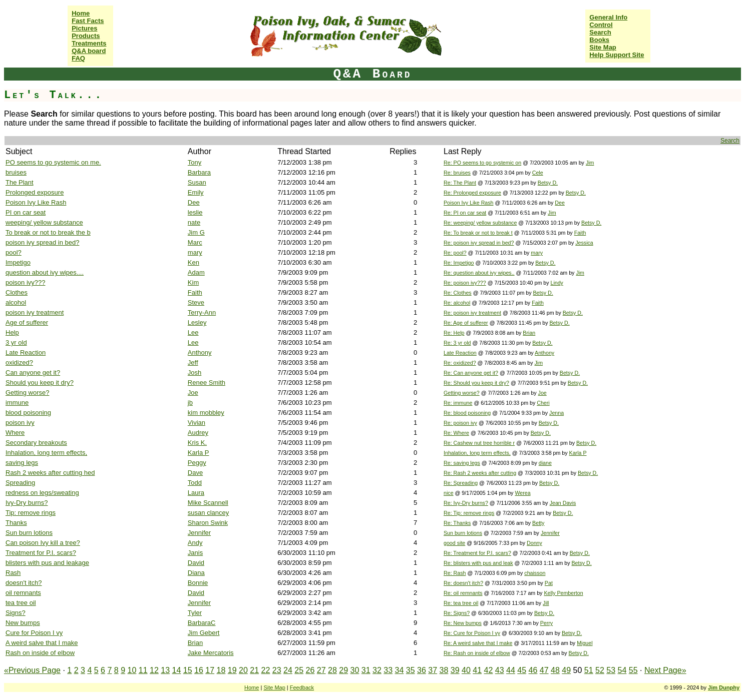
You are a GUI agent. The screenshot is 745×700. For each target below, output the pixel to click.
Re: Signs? (457, 613)
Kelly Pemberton (563, 593)
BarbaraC (202, 623)
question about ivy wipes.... (45, 272)
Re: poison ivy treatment (472, 313)
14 (177, 670)
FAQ (78, 58)
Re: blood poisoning (467, 413)
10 (132, 670)
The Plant (20, 182)
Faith (580, 233)
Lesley (197, 322)
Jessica (584, 243)
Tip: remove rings (31, 513)
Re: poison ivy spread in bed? (479, 243)
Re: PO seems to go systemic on (482, 163)
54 (622, 670)
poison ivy (20, 423)
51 (589, 670)
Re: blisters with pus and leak (478, 563)
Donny (534, 543)
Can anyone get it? (33, 373)
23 (277, 670)
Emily (196, 192)
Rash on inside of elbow (40, 653)
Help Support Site (617, 55)
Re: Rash (455, 573)
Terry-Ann (202, 312)
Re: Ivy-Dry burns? (466, 503)
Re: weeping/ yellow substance (480, 223)
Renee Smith (207, 383)
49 (566, 670)
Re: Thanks (457, 523)
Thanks (16, 523)
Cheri (543, 403)
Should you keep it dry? (40, 383)
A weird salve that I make (42, 643)
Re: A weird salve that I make (478, 643)
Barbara (199, 172)
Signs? (16, 613)
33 (388, 670)
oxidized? (19, 363)
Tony (195, 162)
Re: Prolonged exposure (472, 193)
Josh (195, 373)
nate (194, 222)
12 (154, 670)
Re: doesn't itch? (463, 583)
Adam (196, 272)
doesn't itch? (24, 583)
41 (477, 670)
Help (12, 332)
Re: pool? (455, 253)
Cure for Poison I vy (34, 633)
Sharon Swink (208, 523)
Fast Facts (88, 21)
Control (601, 25)
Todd (195, 483)
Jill (546, 603)
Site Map (603, 47)
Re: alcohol (457, 303)
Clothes (17, 292)
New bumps (23, 623)
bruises (16, 172)
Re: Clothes (458, 293)
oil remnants (23, 593)
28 (332, 670)
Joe (193, 393)
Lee (193, 332)
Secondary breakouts (36, 443)
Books (599, 40)
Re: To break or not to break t (478, 233)
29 (343, 670)
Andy (195, 543)
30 (355, 670)
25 (299, 670)
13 (165, 670)
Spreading (20, 483)
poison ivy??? (26, 282)
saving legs (22, 463)
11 (143, 670)
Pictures (84, 28)
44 (511, 670)
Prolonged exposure (35, 192)
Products (86, 36)
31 (366, 670)
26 (310, 670)
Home (81, 13)
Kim (193, 282)
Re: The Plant (460, 183)
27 (321, 670)
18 (221, 670)
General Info (608, 17)
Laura (196, 493)
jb (190, 403)
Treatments (89, 43)
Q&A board (89, 51)
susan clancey (208, 513)
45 (522, 670)
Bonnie (198, 583)
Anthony (200, 353)
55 (633, 670)
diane (545, 463)
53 (611, 670)
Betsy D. (548, 183)
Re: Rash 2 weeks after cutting (480, 473)
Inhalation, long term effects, (46, 453)
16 (199, 670)
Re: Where (456, 433)
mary (195, 252)
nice (449, 493)
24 (288, 670)
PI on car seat (26, 212)
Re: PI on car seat (465, 213)
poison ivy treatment (35, 312)
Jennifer (199, 533)
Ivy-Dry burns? (27, 503)
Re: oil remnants (463, 593)
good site (454, 543)
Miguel (585, 643)
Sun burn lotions (29, 533)
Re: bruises (457, 173)
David (196, 563)
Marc (195, 242)
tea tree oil (21, 603)
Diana (196, 573)
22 (266, 670)
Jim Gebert (204, 633)
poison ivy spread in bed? (42, 242)
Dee (194, 202)
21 (254, 670)
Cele (538, 173)
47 (544, 670)
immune (17, 403)
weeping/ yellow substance (44, 222)
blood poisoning (28, 413)
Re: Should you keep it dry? (476, 383)
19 (232, 670)
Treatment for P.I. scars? (41, 553)
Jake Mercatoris (211, 653)
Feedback (302, 687)
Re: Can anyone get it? (471, 373)
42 (489, 670)
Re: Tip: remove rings (469, 513)
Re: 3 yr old (457, 343)
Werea (522, 493)
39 (455, 670)
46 (533, 670)
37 (433, 670)
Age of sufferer (27, 322)
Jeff (193, 363)
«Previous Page (32, 670)
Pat (549, 583)
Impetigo (18, 262)
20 (243, 670)
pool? (14, 252)
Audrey (198, 433)
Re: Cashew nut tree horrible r (479, 443)
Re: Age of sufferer (466, 323)
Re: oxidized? (460, 363)
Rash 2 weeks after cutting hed (50, 473)
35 (411, 670)
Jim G (196, 232)
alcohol (16, 302)
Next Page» (665, 670)
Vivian (197, 423)
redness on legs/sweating (42, 493)
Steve (196, 302)
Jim (590, 163)
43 (500, 670)
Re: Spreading (461, 483)
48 (555, 670)
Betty (538, 523)
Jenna (556, 413)
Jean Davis (563, 503)
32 (377, 670)
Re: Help (454, 333)
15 (188, 670)
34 (400, 670)
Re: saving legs (462, 463)
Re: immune (458, 403)
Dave (195, 473)
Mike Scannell (208, 503)
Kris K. (197, 443)
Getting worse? (27, 393)
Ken (194, 262)
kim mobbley (206, 413)
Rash (13, 573)
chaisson (535, 573)
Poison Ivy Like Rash (36, 202)
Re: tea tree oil (461, 603)
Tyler (195, 613)
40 (466, 670)
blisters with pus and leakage (47, 563)
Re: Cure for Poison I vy (472, 633)
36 (422, 670)
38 (444, 670)
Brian (529, 333)
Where (15, 433)
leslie (195, 212)
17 (210, 670)
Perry (546, 623)
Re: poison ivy (460, 423)
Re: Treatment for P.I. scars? (477, 553)
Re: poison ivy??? (465, 283)
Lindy (556, 283)
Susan (197, 182)
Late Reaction (26, 353)
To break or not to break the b (48, 232)
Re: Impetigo (459, 263)
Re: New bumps (463, 623)
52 (600, 670)
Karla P (199, 453)
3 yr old (16, 342)
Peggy (197, 463)
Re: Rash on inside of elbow (477, 653)
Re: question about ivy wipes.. (479, 273)
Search (600, 32)
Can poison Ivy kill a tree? (43, 543)
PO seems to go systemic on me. (53, 162)
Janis (195, 553)
